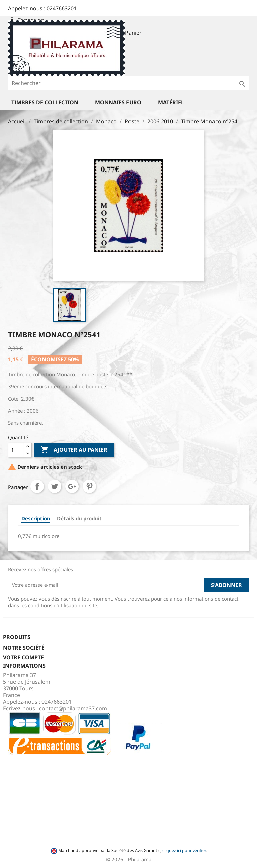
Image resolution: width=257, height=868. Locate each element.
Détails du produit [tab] (79, 518)
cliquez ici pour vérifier (184, 850)
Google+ (72, 486)
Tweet (55, 486)
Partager (37, 486)
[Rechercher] (128, 83)
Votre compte (23, 657)
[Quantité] (16, 450)
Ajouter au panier (74, 450)
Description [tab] (36, 518)
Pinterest (89, 486)
